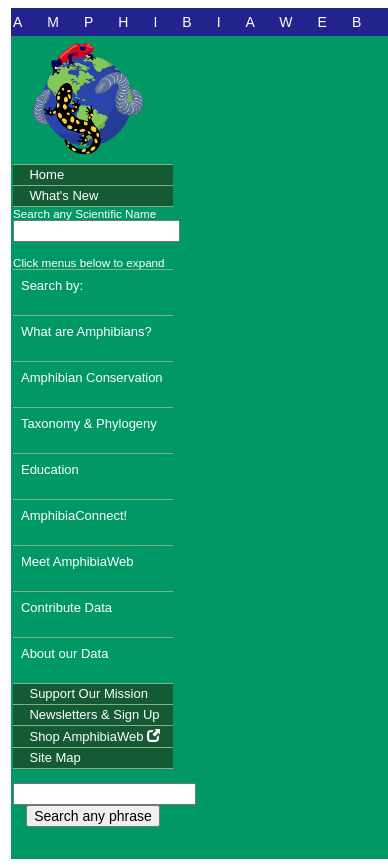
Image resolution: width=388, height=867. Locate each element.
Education (50, 469)
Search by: (52, 285)
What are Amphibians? (86, 331)
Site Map (54, 757)
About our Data (64, 653)
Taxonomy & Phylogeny (89, 423)
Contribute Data (66, 607)
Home (46, 174)
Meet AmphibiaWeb (77, 561)
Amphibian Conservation (92, 377)
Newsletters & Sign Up (94, 714)
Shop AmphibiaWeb (94, 736)
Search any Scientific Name (84, 213)
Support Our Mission (88, 693)
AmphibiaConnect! (74, 515)
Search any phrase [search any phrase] (93, 816)
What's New (63, 195)
